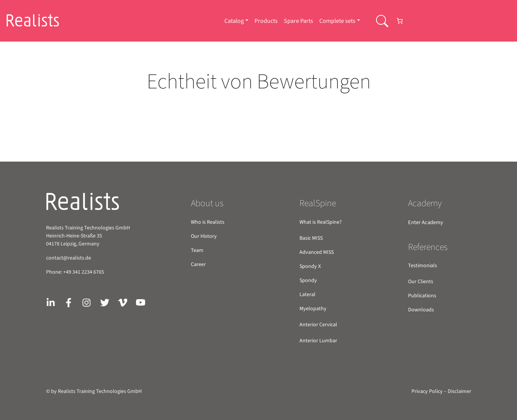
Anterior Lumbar (318, 341)
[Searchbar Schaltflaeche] (382, 21)
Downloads (421, 310)
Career (198, 265)
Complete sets (337, 21)
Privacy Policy (427, 391)
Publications (422, 296)
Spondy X (310, 266)
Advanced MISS (317, 252)
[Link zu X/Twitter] (105, 302)
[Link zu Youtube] (141, 302)
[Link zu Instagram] (86, 302)
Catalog (234, 21)
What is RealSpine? (321, 222)
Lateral (307, 295)
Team (197, 250)
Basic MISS (311, 238)
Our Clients (421, 282)
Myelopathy (313, 309)
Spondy (308, 281)
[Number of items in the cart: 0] (400, 21)
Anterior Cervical (318, 325)
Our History (204, 236)
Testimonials (423, 266)
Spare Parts (299, 21)
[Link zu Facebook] (69, 302)
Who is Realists (208, 222)
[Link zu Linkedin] (51, 302)
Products (266, 21)
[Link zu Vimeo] (123, 302)
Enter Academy (426, 222)
